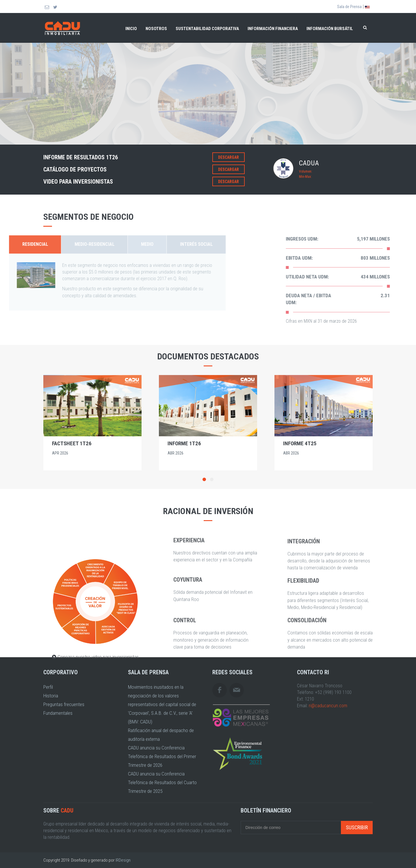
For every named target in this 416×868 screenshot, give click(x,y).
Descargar (229, 157)
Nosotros (156, 29)
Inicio (131, 29)
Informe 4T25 (300, 443)
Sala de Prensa (349, 7)
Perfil (48, 687)
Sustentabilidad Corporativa (207, 29)
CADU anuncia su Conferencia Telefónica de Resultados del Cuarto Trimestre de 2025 (162, 782)
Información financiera (273, 29)
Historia (51, 696)
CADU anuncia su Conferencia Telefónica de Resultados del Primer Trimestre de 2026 (162, 756)
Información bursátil (330, 29)
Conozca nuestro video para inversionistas (95, 744)
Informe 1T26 (184, 443)
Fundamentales (58, 713)
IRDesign (123, 860)
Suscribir (357, 827)
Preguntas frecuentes (64, 704)
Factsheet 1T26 (72, 443)
